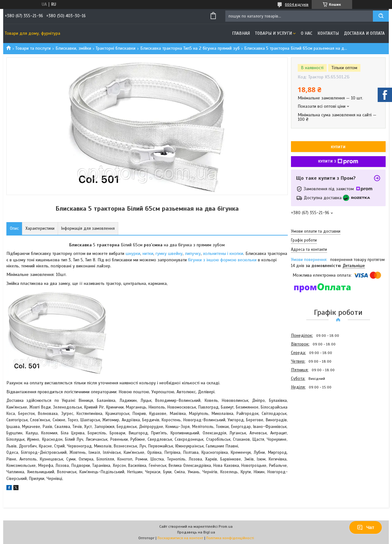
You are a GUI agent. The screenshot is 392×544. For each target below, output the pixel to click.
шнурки (133, 254)
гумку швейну (169, 254)
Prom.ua (226, 526)
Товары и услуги (273, 33)
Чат (366, 527)
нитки (148, 254)
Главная (241, 33)
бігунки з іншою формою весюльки (222, 260)
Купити (338, 147)
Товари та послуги (33, 48)
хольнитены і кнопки (223, 254)
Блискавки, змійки (73, 48)
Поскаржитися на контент (180, 538)
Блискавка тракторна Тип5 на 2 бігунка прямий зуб (190, 48)
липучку (193, 254)
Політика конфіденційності (230, 538)
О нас (307, 33)
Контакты (328, 33)
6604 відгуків (297, 4)
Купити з (338, 162)
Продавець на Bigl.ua (196, 532)
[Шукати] (381, 16)
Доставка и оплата (364, 33)
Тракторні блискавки (116, 48)
